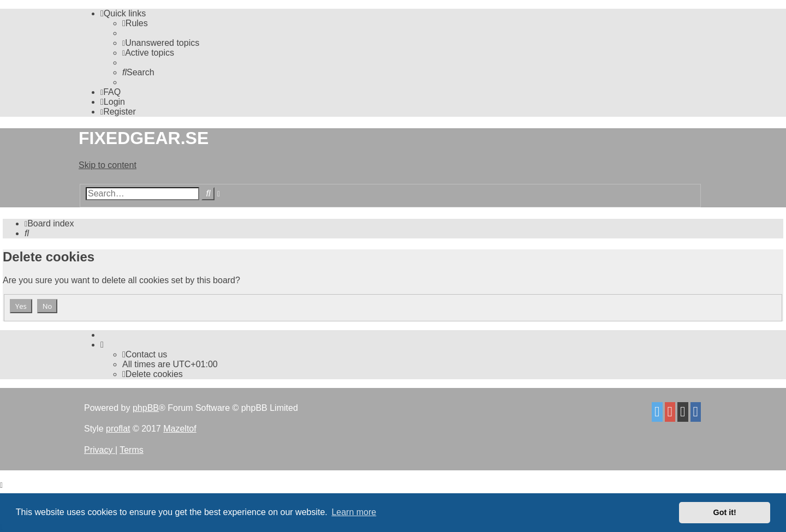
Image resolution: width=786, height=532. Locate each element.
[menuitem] (135, 23)
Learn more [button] (354, 512)
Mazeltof (180, 429)
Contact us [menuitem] (145, 354)
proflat (118, 429)
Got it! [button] (725, 512)
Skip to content (108, 165)
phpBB (146, 408)
